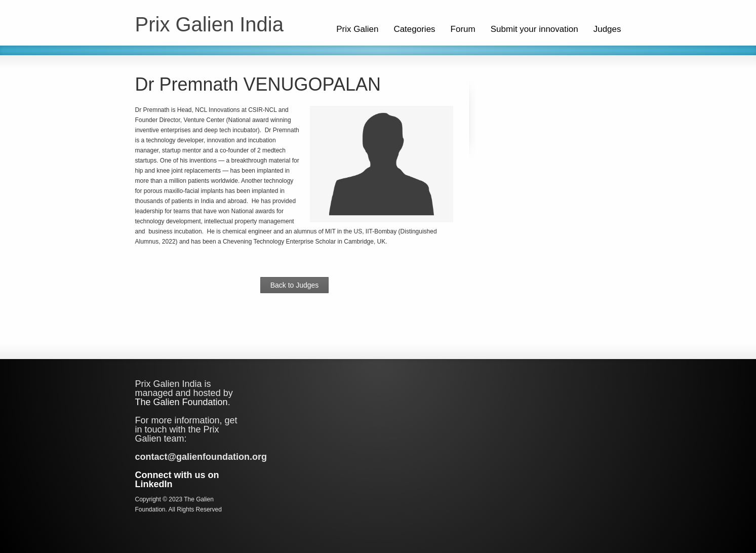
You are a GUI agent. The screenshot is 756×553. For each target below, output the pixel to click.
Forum (463, 29)
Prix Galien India (209, 24)
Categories (414, 29)
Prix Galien (357, 29)
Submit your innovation (534, 29)
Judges (607, 29)
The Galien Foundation (182, 402)
